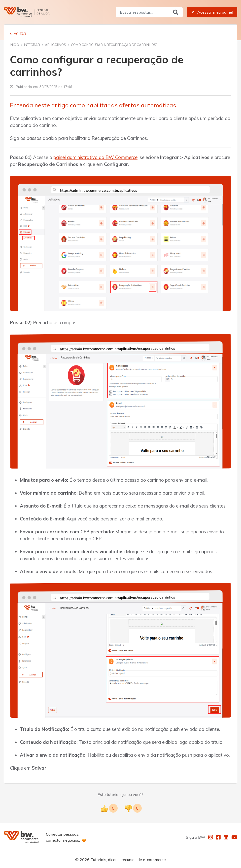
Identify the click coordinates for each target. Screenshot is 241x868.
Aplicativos (55, 45)
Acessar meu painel (212, 12)
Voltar (18, 34)
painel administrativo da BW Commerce (95, 157)
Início (15, 45)
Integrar (32, 45)
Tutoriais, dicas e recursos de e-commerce (128, 860)
